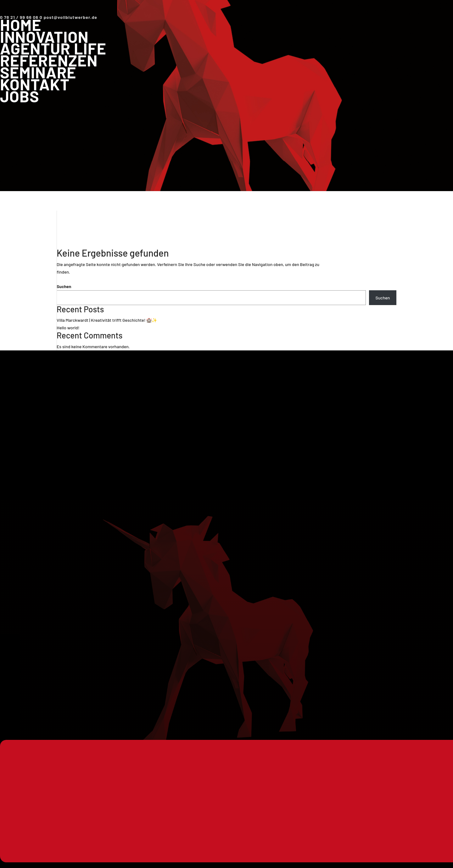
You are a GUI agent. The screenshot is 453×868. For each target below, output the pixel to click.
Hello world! (68, 328)
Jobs (20, 96)
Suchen (64, 286)
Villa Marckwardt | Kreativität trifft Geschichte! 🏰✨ (107, 320)
